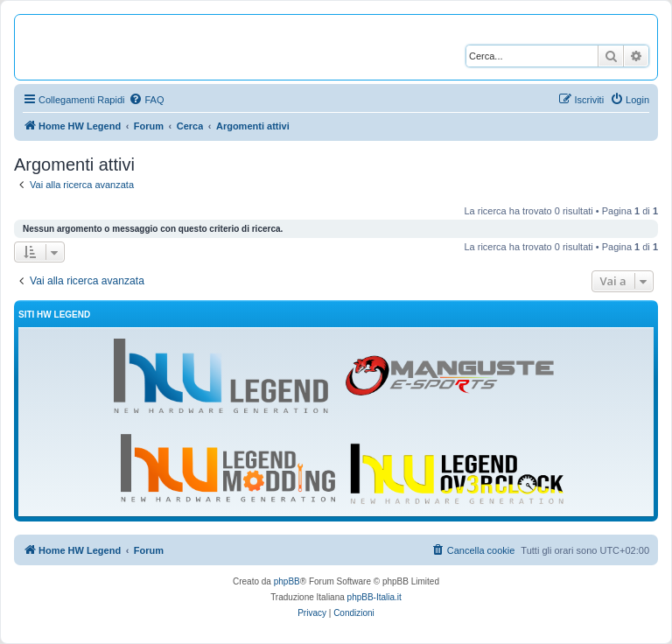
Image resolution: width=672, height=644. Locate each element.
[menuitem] (146, 100)
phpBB (287, 581)
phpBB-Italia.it (374, 597)
